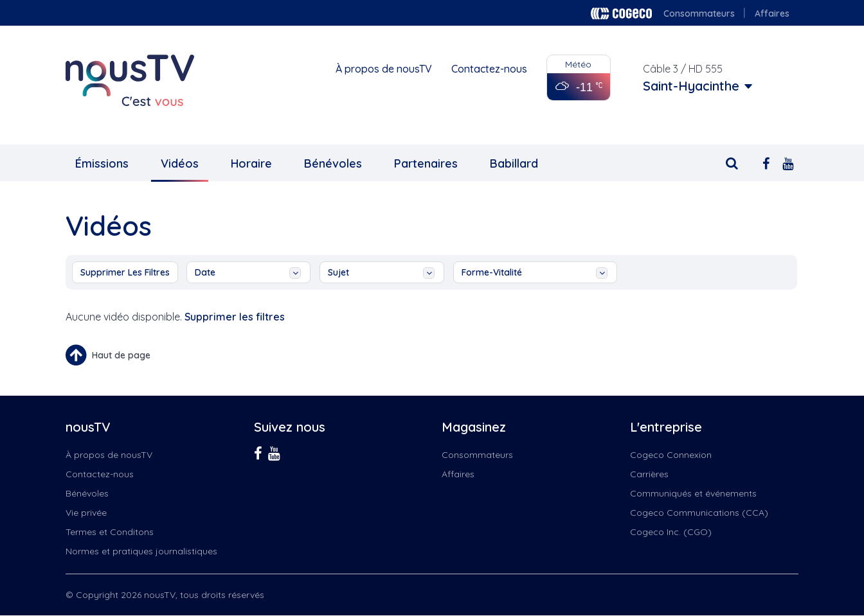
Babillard (514, 163)
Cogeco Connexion (671, 455)
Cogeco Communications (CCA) (699, 513)
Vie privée (86, 513)
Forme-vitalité (535, 273)
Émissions (102, 163)
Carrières (649, 474)
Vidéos (180, 163)
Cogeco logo (621, 13)
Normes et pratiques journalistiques (141, 551)
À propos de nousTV (384, 69)
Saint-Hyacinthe (691, 86)
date (248, 273)
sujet (381, 273)
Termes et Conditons (110, 532)
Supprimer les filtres (125, 272)
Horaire (251, 163)
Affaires (772, 13)
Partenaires (426, 163)
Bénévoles (333, 163)
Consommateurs (699, 13)
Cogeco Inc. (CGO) (671, 532)
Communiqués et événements (693, 493)
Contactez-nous (489, 69)
